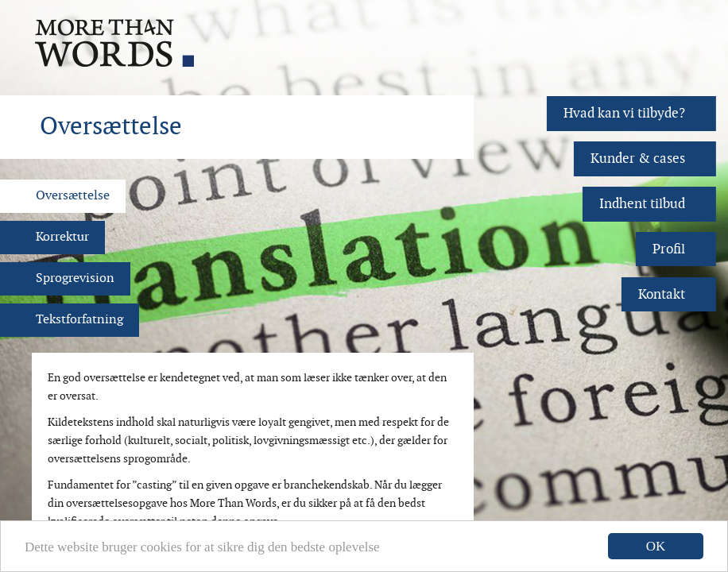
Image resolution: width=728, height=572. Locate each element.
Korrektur (62, 237)
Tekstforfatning (79, 320)
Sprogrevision (75, 278)
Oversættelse (73, 196)
